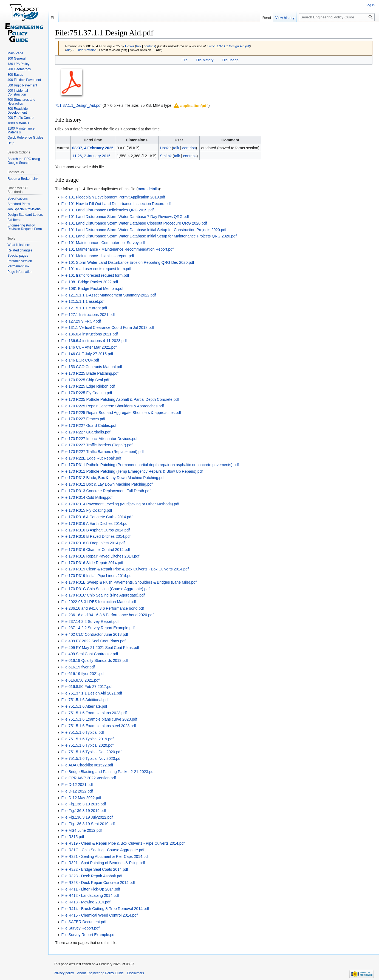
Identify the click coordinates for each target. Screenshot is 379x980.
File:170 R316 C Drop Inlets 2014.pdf (93, 543)
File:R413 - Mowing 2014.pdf (86, 902)
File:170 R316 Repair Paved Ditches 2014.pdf (100, 556)
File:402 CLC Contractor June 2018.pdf (95, 634)
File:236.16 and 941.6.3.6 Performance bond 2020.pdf (107, 615)
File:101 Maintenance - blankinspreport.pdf (97, 256)
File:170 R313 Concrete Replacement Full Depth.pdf (106, 491)
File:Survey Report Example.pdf (88, 935)
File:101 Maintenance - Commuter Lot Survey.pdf (103, 243)
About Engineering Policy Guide (100, 973)
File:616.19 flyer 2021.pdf (83, 674)
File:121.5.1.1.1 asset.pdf (83, 301)
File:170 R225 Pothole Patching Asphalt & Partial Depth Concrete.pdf (120, 399)
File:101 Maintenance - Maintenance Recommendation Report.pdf (117, 249)
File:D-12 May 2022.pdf (81, 798)
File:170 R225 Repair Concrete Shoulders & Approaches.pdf (112, 406)
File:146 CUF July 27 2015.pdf (87, 354)
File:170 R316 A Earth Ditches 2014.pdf (95, 523)
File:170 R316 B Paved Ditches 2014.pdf (96, 536)
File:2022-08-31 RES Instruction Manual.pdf (98, 602)
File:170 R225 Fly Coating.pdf (87, 393)
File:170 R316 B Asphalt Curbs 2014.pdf (95, 530)
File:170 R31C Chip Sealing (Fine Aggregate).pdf (103, 595)
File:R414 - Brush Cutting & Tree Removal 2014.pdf (105, 909)
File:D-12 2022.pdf (77, 791)
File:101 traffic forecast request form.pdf (95, 275)
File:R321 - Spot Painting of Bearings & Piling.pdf (103, 863)
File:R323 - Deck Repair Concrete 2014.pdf (98, 883)
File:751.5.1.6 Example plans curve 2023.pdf (99, 719)
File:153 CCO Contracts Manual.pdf (92, 367)
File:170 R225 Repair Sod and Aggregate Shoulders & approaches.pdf (121, 413)
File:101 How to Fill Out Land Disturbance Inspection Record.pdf (116, 204)
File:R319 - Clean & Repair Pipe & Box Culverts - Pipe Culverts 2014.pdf (123, 843)
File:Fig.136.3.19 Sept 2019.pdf (88, 824)
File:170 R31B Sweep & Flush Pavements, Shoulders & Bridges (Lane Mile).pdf (129, 582)
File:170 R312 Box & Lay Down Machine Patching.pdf (107, 484)
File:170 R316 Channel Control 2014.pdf (96, 550)
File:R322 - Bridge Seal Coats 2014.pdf (95, 869)
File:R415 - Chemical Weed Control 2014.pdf (99, 915)
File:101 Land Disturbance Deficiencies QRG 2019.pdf (107, 210)
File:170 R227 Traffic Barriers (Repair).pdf (97, 445)
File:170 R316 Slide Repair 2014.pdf (92, 563)
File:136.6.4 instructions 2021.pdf (89, 334)
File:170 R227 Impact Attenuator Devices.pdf (99, 439)
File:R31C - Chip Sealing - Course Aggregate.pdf (103, 850)
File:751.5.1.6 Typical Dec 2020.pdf (91, 752)
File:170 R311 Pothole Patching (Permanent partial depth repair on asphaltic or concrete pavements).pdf (150, 465)
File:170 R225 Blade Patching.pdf (90, 373)
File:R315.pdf (73, 837)
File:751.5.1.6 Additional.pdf (85, 700)
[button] (190, 106)
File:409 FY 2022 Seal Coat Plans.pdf (93, 641)
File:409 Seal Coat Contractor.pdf (90, 654)
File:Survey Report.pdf (80, 928)
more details (148, 189)
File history (205, 60)
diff (68, 50)
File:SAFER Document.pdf (84, 922)
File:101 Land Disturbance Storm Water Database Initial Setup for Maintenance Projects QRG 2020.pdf (149, 236)
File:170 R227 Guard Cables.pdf (89, 425)
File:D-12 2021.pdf (77, 785)
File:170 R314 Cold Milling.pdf (87, 497)
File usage (230, 60)
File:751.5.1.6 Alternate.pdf (84, 706)
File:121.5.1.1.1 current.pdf (84, 308)
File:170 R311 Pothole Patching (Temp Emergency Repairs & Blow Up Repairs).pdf (132, 471)
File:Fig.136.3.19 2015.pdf (84, 804)
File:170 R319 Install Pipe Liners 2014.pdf (97, 576)
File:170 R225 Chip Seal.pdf (85, 380)
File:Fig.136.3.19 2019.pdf (84, 811)
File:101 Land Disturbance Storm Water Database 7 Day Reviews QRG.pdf (125, 217)
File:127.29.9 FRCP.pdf (81, 321)
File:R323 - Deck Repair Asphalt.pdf (92, 876)
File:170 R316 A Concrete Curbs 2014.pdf (97, 517)
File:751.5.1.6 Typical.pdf (82, 732)
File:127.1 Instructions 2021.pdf (88, 315)
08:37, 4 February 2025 (93, 148)
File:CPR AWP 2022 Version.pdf (88, 778)
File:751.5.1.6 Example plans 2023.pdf (94, 713)
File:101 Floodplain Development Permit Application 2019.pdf (113, 197)
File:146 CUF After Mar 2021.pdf (89, 347)
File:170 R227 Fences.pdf (83, 419)
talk (138, 46)
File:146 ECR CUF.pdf (80, 360)
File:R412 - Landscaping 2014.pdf (90, 895)
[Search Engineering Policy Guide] (337, 17)
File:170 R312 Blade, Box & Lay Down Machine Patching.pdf (113, 478)
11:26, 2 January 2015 (91, 156)
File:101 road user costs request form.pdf (96, 269)
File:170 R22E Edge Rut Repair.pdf (91, 458)
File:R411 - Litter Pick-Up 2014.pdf (91, 889)
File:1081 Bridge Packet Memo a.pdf (92, 289)
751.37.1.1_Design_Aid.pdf (78, 105)
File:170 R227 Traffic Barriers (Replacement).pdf (102, 452)
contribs (149, 46)
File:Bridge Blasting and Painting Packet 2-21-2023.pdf (108, 772)
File (184, 60)
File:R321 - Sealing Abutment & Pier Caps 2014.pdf (105, 856)
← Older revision (84, 50)
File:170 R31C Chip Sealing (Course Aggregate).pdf (105, 589)
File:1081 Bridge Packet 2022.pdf (90, 282)
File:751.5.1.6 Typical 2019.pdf (87, 739)
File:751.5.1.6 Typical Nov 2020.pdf (91, 758)
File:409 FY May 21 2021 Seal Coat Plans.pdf (100, 648)
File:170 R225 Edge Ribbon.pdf (88, 386)
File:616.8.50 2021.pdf (80, 680)
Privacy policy (64, 973)
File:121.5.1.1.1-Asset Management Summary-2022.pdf (108, 295)
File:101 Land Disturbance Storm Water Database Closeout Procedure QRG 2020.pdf (134, 223)
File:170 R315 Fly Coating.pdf (87, 510)
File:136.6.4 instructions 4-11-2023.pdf (94, 341)
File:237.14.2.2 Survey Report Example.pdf (98, 628)
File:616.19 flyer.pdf (78, 667)
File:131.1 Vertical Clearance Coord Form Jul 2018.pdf (108, 327)
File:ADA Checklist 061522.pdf (87, 765)
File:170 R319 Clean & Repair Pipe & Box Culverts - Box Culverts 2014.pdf (125, 569)
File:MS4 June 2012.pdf (81, 830)
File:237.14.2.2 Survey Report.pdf (90, 621)
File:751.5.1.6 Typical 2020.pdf (87, 745)
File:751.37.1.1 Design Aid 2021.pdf (92, 693)
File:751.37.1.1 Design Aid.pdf (228, 46)
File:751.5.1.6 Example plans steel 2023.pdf (98, 726)
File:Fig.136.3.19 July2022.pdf (87, 817)
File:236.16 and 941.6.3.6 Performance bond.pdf (102, 608)
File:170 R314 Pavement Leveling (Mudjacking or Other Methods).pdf (120, 504)
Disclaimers (135, 973)
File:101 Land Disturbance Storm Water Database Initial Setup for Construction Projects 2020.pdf (144, 230)
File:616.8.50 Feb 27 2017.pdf (87, 687)
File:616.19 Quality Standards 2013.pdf (94, 660)
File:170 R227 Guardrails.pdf (86, 432)
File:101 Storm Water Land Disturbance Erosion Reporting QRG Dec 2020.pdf (128, 262)
